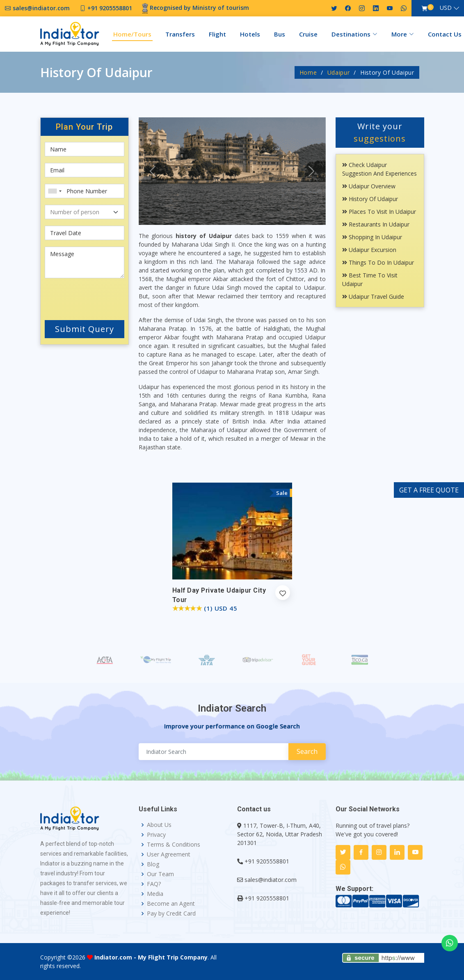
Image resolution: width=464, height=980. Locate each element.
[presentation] (94, 298)
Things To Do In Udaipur (378, 262)
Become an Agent (171, 904)
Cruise (308, 34)
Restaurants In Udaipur (376, 224)
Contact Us (445, 34)
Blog (153, 864)
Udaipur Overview (369, 186)
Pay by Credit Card (171, 914)
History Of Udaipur (370, 199)
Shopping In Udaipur (372, 237)
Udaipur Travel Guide (373, 297)
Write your (380, 132)
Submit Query (85, 329)
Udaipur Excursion (369, 250)
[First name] (85, 149)
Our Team (160, 874)
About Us (159, 825)
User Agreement (169, 854)
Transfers (180, 34)
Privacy (156, 835)
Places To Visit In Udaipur (379, 212)
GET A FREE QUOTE (429, 490)
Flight (217, 34)
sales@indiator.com (271, 880)
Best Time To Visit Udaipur (370, 279)
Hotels (250, 34)
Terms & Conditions (174, 845)
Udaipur (338, 72)
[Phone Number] (85, 191)
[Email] (85, 170)
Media (155, 894)
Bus (280, 34)
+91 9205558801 (267, 861)
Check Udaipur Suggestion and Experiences (379, 169)
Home (308, 72)
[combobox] (55, 191)
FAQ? (154, 884)
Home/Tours (132, 34)
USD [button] (446, 8)
